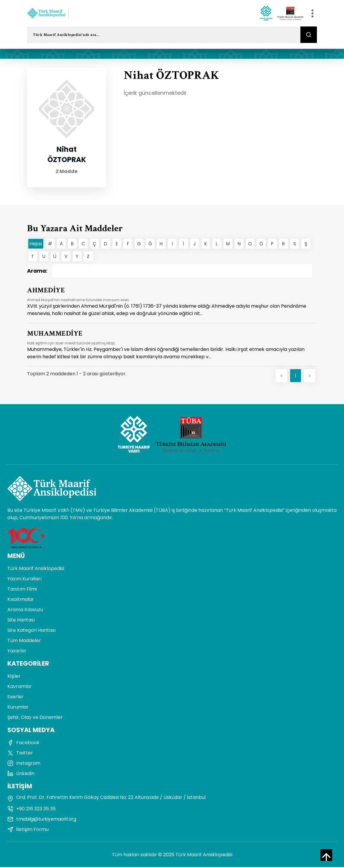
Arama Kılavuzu (25, 610)
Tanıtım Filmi (22, 590)
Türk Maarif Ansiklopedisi (36, 569)
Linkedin (21, 774)
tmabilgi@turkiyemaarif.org (42, 820)
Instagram (24, 764)
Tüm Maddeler (24, 641)
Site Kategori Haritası (32, 631)
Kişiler (14, 677)
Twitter (20, 754)
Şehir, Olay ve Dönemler (35, 718)
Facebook (23, 743)
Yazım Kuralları (24, 580)
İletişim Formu (28, 830)
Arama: (170, 271)
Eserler (15, 698)
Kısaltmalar (21, 600)
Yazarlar (17, 652)
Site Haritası (21, 621)
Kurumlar (18, 708)
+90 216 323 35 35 (32, 810)
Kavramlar (20, 687)
